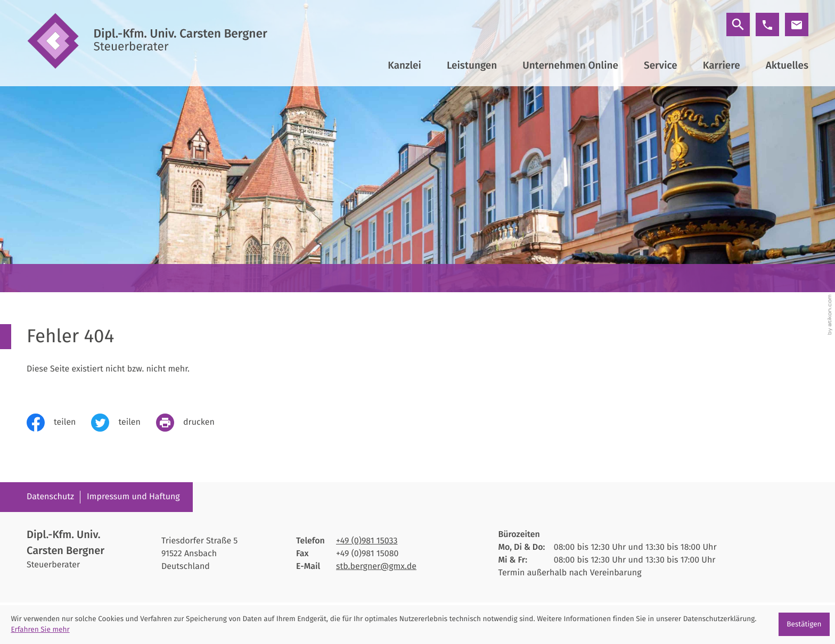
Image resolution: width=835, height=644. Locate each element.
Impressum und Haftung (133, 497)
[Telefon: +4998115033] (367, 541)
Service (661, 66)
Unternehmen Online (570, 66)
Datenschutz (50, 497)
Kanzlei (404, 66)
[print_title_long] (193, 423)
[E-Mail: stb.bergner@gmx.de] (797, 24)
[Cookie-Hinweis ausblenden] (804, 624)
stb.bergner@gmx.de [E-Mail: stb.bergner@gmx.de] (376, 567)
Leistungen (472, 66)
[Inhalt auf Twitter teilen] (123, 423)
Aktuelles (787, 66)
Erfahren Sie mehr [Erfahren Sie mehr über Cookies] (40, 629)
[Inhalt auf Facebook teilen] (59, 423)
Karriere (722, 66)
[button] (767, 24)
